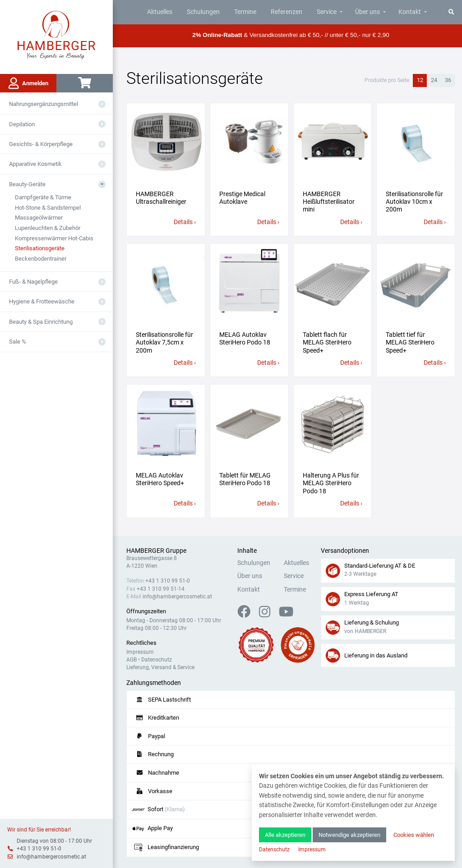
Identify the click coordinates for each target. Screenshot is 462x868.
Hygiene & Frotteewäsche (42, 301)
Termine (245, 12)
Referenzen (286, 12)
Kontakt (410, 12)
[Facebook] (247, 614)
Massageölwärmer (39, 218)
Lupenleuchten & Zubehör (48, 228)
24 (434, 80)
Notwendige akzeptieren (349, 835)
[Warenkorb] (85, 83)
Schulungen (203, 12)
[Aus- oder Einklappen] (102, 104)
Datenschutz (157, 660)
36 (448, 80)
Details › (185, 222)
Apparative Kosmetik (35, 164)
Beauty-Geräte (27, 184)
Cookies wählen (414, 835)
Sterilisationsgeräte (40, 248)
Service (327, 12)
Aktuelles (160, 12)
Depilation (22, 124)
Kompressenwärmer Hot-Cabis (54, 238)
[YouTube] (286, 614)
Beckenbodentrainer (41, 259)
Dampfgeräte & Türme (43, 197)
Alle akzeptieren (285, 835)
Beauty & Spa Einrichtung (41, 322)
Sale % (18, 342)
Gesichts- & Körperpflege (41, 144)
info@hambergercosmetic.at (51, 857)
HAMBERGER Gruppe (156, 551)
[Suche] (451, 12)
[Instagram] (268, 614)
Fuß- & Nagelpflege (33, 282)
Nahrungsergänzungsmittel (44, 104)
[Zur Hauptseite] (57, 34)
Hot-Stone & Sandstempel (48, 208)
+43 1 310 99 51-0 (39, 849)
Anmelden (28, 83)
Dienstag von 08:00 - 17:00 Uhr (54, 841)
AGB (132, 660)
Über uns (367, 12)
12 (420, 80)
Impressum (140, 652)
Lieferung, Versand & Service (160, 667)
